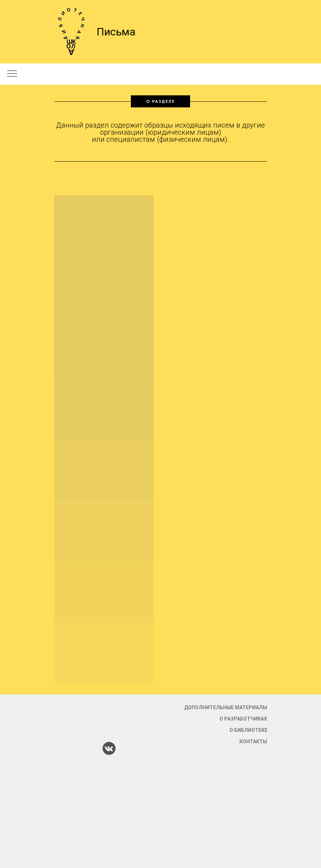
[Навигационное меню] (12, 74)
